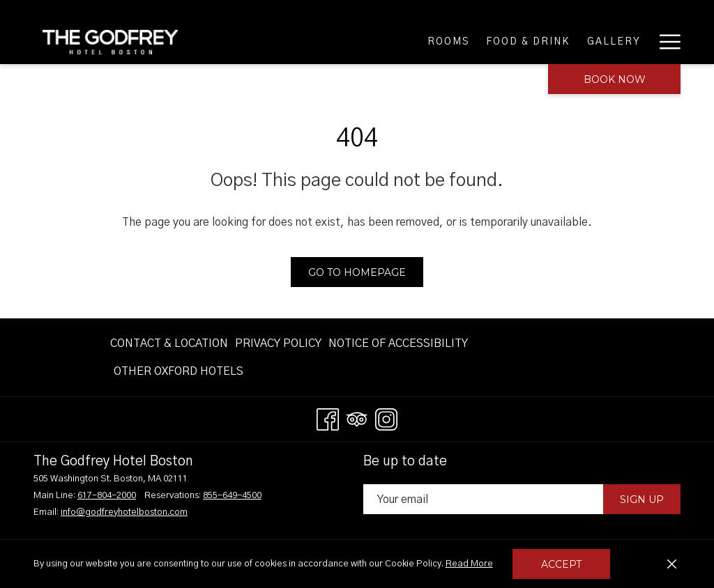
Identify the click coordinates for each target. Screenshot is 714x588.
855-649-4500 (232, 496)
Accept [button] (561, 564)
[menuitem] (386, 42)
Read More (470, 565)
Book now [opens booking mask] (615, 79)
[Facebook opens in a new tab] (328, 418)
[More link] (665, 42)
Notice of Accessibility (398, 343)
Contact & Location (169, 343)
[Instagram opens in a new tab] (386, 418)
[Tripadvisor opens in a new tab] (357, 418)
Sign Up (642, 500)
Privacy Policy (278, 343)
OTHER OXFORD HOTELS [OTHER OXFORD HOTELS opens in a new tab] (178, 374)
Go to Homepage (357, 272)
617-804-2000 (107, 496)
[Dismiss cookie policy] (672, 564)
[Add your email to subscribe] (483, 499)
